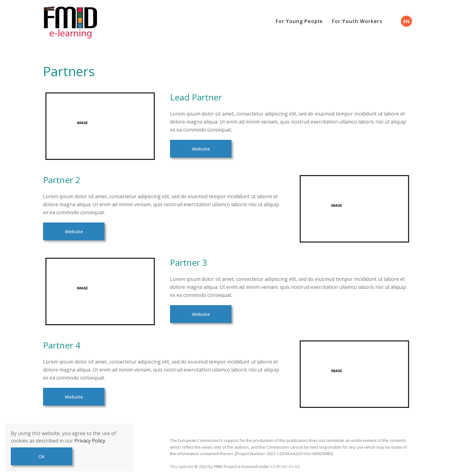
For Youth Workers (357, 21)
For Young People (299, 21)
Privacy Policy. (90, 441)
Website (201, 149)
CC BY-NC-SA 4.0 (285, 466)
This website (182, 466)
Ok (42, 456)
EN (406, 21)
